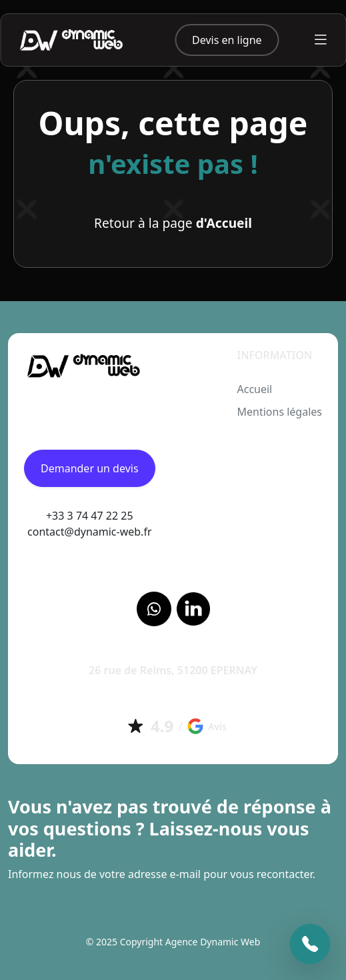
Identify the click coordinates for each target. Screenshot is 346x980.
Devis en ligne (227, 40)
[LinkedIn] (193, 609)
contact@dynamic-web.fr (89, 532)
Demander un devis (90, 468)
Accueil (254, 389)
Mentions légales (279, 412)
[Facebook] (154, 609)
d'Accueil (224, 223)
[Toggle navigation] (321, 40)
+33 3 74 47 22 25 (90, 516)
